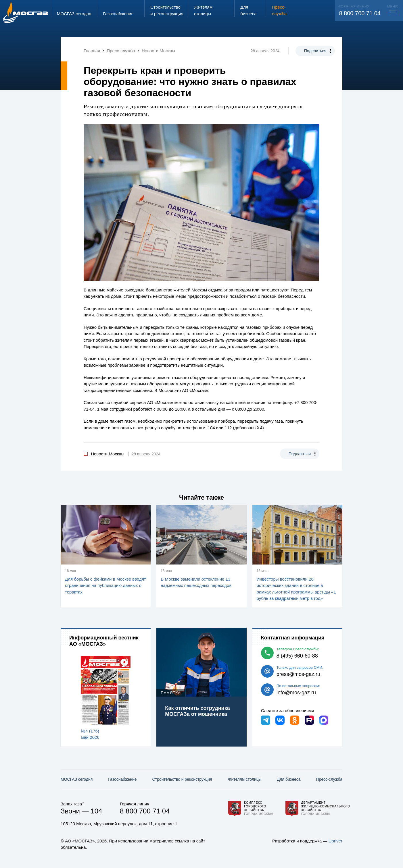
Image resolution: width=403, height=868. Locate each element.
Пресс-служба (329, 779)
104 (96, 811)
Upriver (335, 841)
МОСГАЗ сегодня (77, 779)
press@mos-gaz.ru (298, 674)
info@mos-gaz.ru (296, 693)
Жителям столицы (244, 779)
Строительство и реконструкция (182, 779)
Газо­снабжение (122, 779)
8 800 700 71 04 (360, 13)
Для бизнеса (289, 779)
